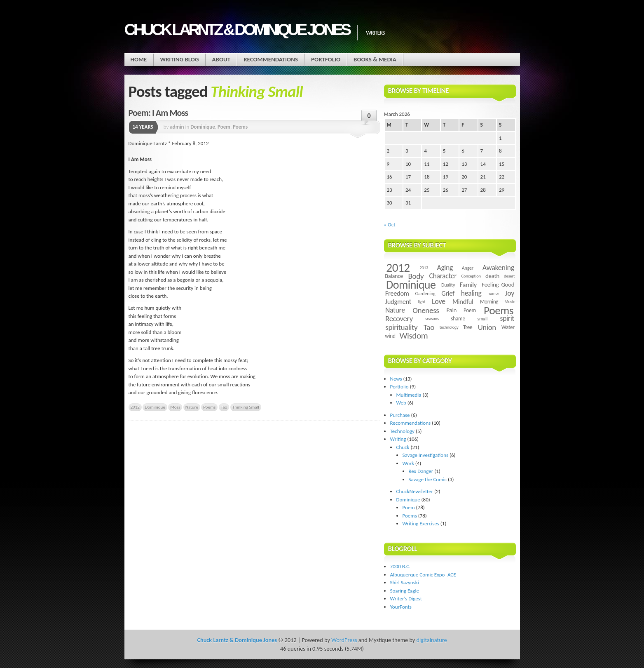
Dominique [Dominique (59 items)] (411, 285)
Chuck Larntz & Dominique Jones (237, 29)
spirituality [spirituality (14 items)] (401, 327)
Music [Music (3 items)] (510, 302)
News (396, 379)
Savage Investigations (426, 455)
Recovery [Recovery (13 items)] (399, 319)
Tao (224, 407)
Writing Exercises (421, 523)
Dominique (203, 127)
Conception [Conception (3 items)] (471, 276)
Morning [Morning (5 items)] (489, 302)
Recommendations (271, 59)
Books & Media (375, 59)
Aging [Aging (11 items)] (445, 268)
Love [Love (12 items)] (439, 301)
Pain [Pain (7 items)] (451, 310)
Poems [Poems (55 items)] (499, 310)
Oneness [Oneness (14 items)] (426, 310)
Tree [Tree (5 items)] (468, 327)
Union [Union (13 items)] (487, 327)
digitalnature (432, 640)
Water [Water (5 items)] (508, 327)
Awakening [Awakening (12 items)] (498, 268)
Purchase (400, 415)
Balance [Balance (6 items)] (394, 276)
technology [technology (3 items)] (449, 327)
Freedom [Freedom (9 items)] (397, 293)
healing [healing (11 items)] (471, 293)
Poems (240, 127)
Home (139, 59)
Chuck (403, 447)
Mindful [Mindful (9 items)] (463, 301)
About (221, 59)
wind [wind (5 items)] (390, 336)
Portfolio (326, 59)
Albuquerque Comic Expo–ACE (423, 575)
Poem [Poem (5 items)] (470, 310)
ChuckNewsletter (415, 491)
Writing (398, 439)
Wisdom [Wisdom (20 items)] (413, 336)
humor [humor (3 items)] (493, 293)
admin (177, 127)
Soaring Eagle (405, 591)
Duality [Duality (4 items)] (448, 285)
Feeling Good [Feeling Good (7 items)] (498, 285)
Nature (192, 407)
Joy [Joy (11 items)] (510, 293)
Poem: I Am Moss (158, 113)
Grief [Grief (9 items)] (448, 293)
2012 (135, 407)
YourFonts (401, 607)
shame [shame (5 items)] (458, 319)
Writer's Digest (406, 599)
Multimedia (409, 395)
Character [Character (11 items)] (443, 276)
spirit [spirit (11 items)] (507, 318)
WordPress (344, 640)
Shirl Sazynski (405, 582)
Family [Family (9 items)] (468, 285)
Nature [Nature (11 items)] (395, 310)
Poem (224, 127)
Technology (403, 431)
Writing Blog (179, 59)
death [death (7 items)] (492, 276)
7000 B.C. (400, 566)
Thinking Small (246, 407)
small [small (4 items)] (482, 319)
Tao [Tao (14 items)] (429, 327)
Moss (175, 407)
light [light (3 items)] (422, 302)
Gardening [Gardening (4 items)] (425, 293)
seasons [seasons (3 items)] (432, 319)
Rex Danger (421, 471)
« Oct (390, 225)
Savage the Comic (428, 479)
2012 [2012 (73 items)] (398, 268)
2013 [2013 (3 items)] (424, 268)
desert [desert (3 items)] (509, 276)
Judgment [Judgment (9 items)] (398, 301)
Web (401, 403)
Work (408, 463)
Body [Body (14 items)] (416, 276)
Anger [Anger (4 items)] (468, 268)
